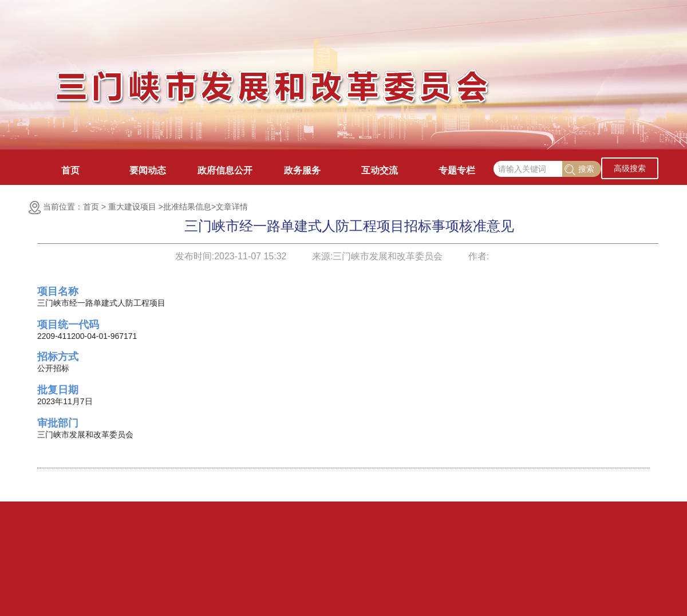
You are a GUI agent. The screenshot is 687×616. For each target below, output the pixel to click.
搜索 (579, 170)
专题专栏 (457, 170)
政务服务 (302, 170)
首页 (70, 170)
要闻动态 (148, 170)
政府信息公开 (225, 170)
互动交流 (380, 170)
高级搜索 (630, 168)
